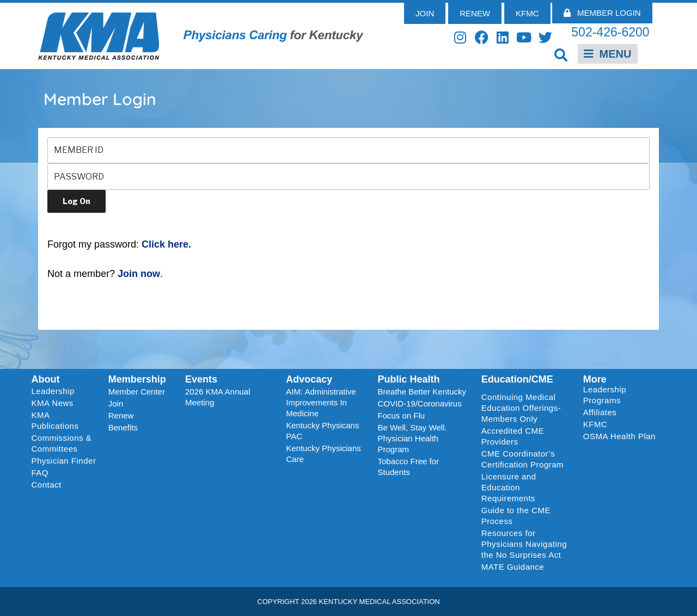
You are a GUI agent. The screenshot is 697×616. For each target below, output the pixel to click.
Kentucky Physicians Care (323, 454)
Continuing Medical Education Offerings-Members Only (521, 408)
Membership (137, 379)
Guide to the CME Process (516, 516)
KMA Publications (55, 420)
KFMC (595, 424)
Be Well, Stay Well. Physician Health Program (412, 438)
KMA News (53, 403)
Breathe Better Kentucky (422, 392)
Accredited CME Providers (513, 436)
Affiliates (603, 412)
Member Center (137, 392)
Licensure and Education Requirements (509, 487)
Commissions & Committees (62, 443)
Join (116, 404)
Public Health (408, 379)
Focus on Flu (401, 415)
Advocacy (309, 379)
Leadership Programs (622, 395)
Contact (47, 485)
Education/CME (517, 379)
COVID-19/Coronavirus (419, 404)
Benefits (123, 427)
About (46, 379)
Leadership (56, 391)
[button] (561, 55)
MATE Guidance (513, 567)
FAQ (40, 473)
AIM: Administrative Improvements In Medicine (321, 402)
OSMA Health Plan (619, 436)
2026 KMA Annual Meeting (218, 397)
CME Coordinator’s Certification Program (522, 459)
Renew (121, 415)
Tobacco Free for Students (408, 467)
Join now (139, 274)
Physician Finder (64, 461)
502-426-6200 (610, 32)
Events (201, 379)
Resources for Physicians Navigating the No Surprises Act (524, 544)
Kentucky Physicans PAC (322, 431)
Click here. (166, 244)
